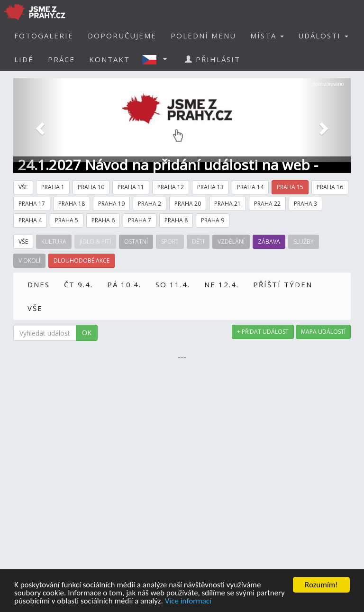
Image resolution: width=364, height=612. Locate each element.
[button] (157, 59)
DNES (39, 284)
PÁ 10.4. (124, 284)
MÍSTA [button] (267, 36)
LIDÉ (24, 59)
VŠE (35, 308)
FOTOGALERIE (44, 36)
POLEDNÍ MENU (203, 36)
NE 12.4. (222, 284)
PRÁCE (61, 59)
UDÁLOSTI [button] (323, 36)
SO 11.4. (173, 284)
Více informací (188, 601)
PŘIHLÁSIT (213, 59)
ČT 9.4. (78, 284)
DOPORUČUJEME (122, 36)
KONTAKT (109, 59)
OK (87, 333)
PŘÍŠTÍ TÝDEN (283, 284)
